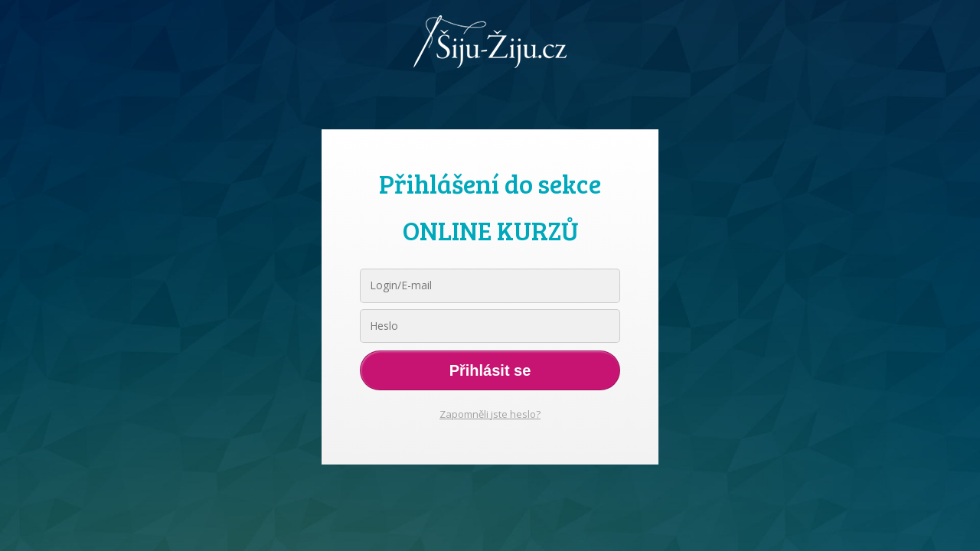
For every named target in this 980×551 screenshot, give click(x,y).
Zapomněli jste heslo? (490, 414)
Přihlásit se (490, 370)
